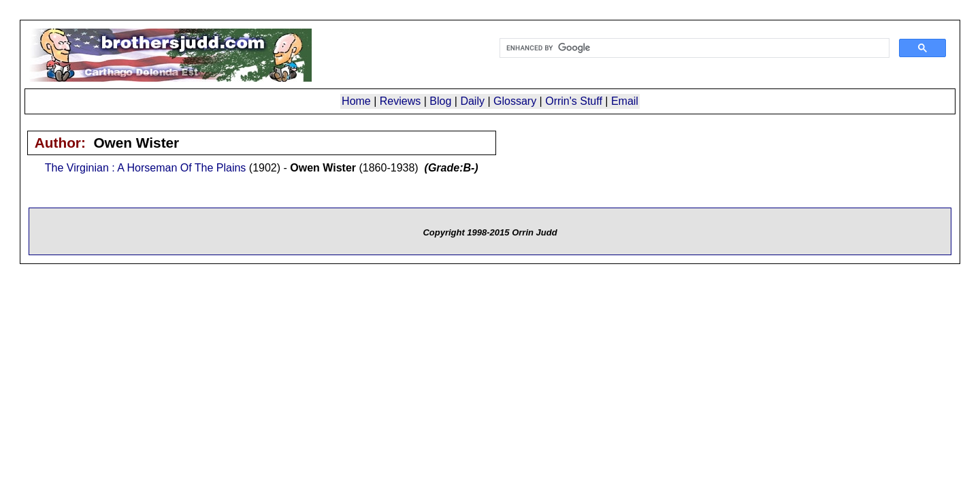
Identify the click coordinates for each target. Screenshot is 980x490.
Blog (440, 101)
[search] (693, 48)
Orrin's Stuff (574, 101)
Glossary (515, 101)
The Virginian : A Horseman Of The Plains (146, 168)
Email (625, 101)
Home (356, 101)
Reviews (400, 101)
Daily (472, 101)
